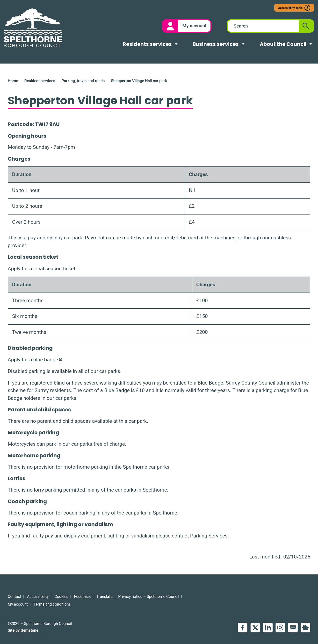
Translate (104, 597)
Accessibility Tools (290, 8)
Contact (14, 597)
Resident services (40, 81)
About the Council (283, 44)
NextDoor (305, 628)
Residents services (147, 44)
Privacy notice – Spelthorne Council (149, 597)
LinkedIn (268, 628)
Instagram (280, 628)
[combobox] (263, 26)
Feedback (83, 597)
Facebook (243, 628)
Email (293, 628)
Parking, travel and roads (83, 81)
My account (18, 604)
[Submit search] (306, 26)
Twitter (255, 628)
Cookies (61, 597)
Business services (216, 44)
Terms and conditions (52, 604)
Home (13, 81)
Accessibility (38, 597)
